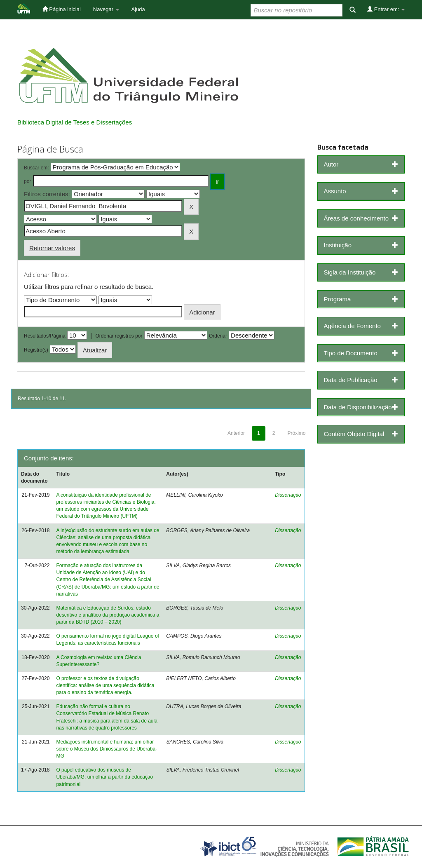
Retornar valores (52, 248)
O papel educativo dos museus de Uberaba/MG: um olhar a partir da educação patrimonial (104, 777)
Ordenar (218, 336)
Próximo (296, 433)
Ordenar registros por (119, 336)
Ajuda (138, 9)
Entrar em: (386, 9)
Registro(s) (36, 350)
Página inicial (62, 9)
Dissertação (288, 495)
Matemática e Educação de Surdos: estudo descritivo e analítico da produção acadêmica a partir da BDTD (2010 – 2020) (108, 615)
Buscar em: (36, 168)
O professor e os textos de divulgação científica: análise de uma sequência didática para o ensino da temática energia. (105, 685)
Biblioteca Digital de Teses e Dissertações (75, 122)
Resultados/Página (45, 336)
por (27, 181)
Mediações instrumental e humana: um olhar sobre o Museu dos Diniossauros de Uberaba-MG (107, 749)
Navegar (106, 9)
